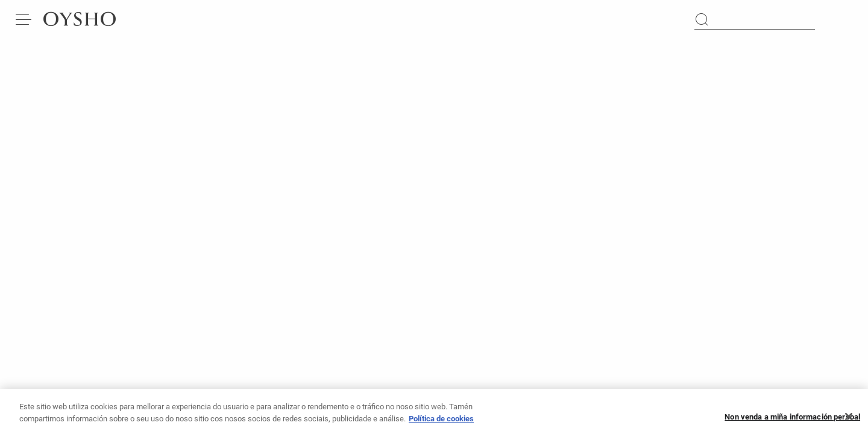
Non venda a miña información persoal (792, 420)
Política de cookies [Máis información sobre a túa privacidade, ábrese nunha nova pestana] (441, 422)
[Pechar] (849, 421)
